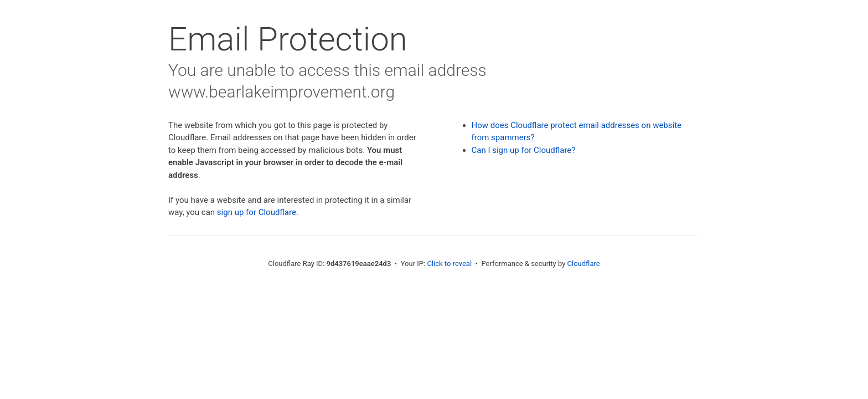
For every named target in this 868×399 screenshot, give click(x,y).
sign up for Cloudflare (257, 212)
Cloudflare (584, 264)
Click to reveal (449, 264)
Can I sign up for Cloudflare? (524, 150)
